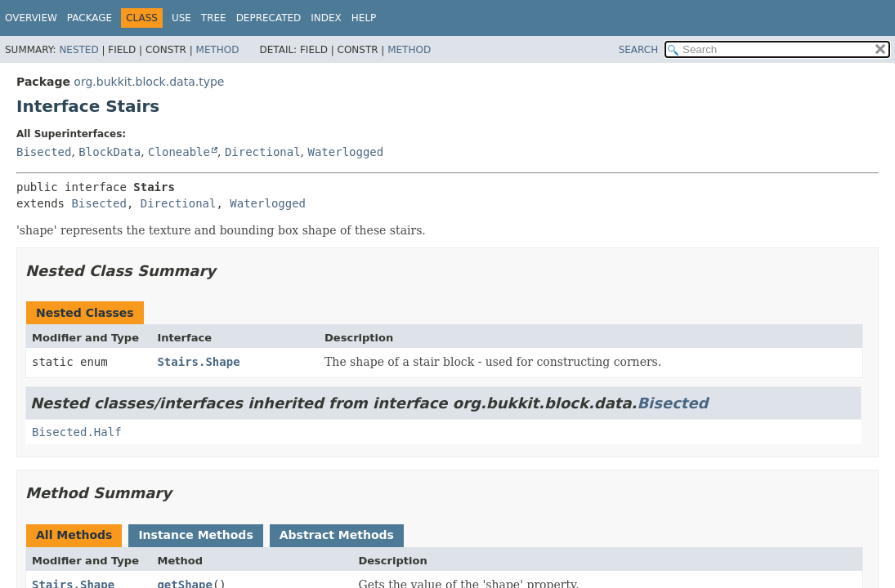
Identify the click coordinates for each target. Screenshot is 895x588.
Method (218, 50)
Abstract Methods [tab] (337, 535)
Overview (31, 18)
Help (364, 18)
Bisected (44, 152)
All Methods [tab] (74, 535)
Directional (263, 152)
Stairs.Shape (198, 362)
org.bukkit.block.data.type (149, 82)
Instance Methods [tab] (195, 535)
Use (181, 18)
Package (89, 18)
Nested (78, 50)
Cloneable (179, 152)
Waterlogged (346, 152)
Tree (214, 18)
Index (326, 18)
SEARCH (639, 50)
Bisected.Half (77, 432)
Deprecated (269, 18)
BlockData (110, 152)
